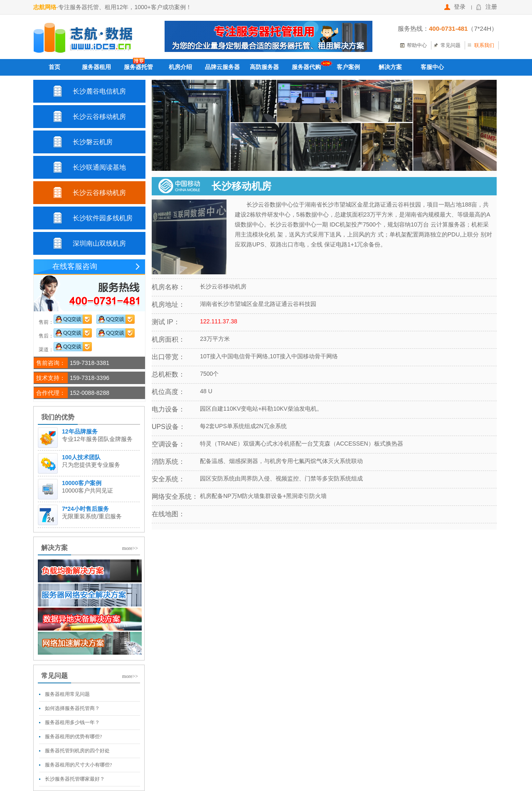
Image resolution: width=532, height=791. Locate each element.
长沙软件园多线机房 (103, 218)
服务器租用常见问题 (67, 694)
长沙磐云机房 (93, 142)
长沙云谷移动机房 (99, 117)
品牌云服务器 (222, 67)
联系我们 (484, 45)
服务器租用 (96, 67)
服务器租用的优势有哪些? (73, 737)
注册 (486, 7)
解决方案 (390, 67)
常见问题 (451, 45)
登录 (455, 7)
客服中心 (432, 67)
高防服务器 (264, 67)
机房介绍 (180, 67)
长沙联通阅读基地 (99, 167)
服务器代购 (306, 67)
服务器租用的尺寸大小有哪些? (78, 765)
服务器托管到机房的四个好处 (77, 751)
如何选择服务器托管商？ (72, 708)
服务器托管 (138, 67)
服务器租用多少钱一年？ (72, 722)
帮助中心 (417, 45)
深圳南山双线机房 (99, 243)
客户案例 (348, 67)
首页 (54, 67)
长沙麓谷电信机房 (99, 91)
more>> (130, 548)
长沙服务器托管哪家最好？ (75, 779)
